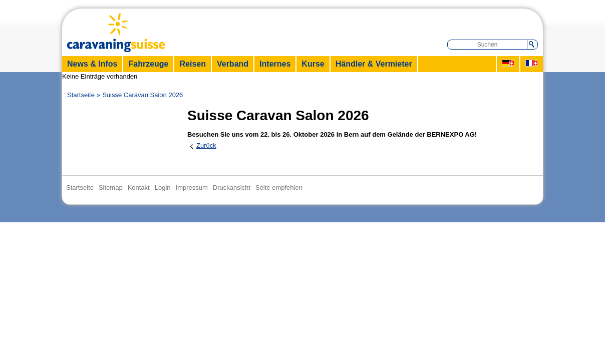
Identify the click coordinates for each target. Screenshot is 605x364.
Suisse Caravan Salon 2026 (142, 95)
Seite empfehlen (279, 188)
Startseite (81, 95)
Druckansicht (232, 188)
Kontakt (139, 188)
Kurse (313, 64)
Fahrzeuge (148, 64)
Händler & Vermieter (374, 64)
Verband (233, 64)
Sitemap (111, 188)
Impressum (192, 188)
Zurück (206, 145)
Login (163, 188)
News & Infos (92, 64)
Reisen (192, 64)
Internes (275, 64)
